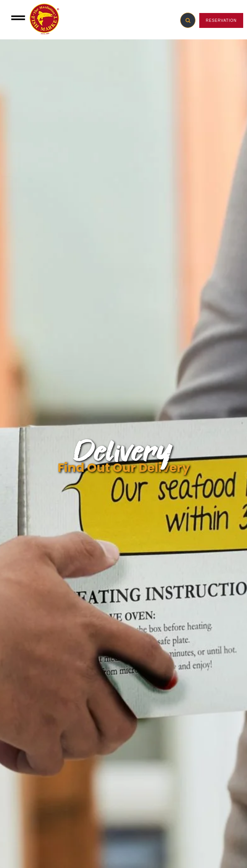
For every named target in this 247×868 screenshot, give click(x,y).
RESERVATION (221, 20)
